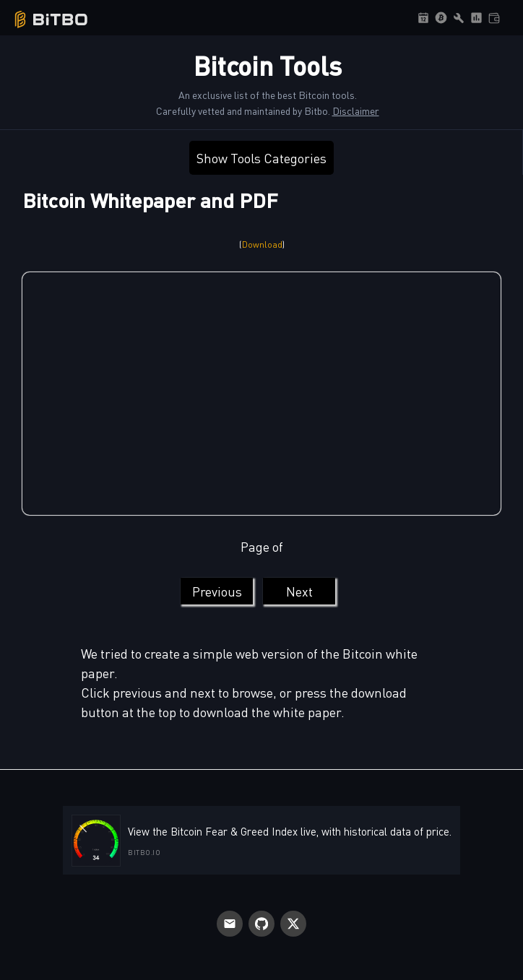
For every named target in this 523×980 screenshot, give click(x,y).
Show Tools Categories (261, 158)
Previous (217, 591)
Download (262, 244)
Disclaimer (356, 110)
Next (299, 591)
